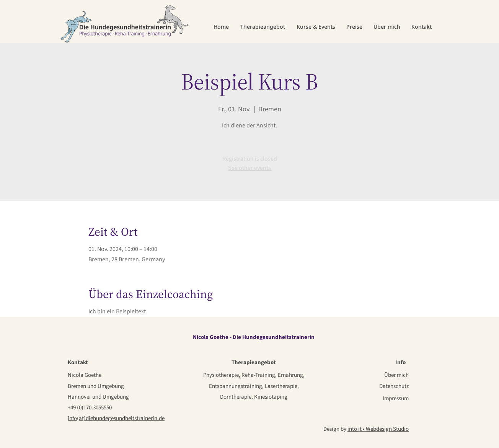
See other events (249, 168)
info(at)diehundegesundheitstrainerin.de (116, 418)
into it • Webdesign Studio (378, 429)
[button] (263, 27)
